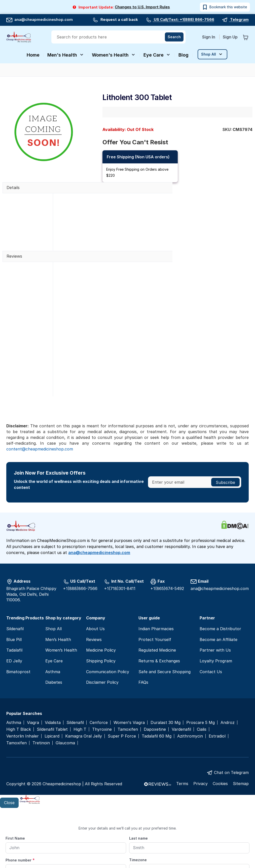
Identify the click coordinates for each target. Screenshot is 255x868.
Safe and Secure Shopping (165, 609)
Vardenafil (181, 666)
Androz (228, 659)
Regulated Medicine (157, 587)
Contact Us (211, 609)
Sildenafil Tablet (52, 666)
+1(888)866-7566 (80, 525)
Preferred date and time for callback (39, 824)
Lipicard (52, 673)
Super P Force (122, 673)
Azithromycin (190, 673)
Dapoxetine (155, 666)
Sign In (209, 37)
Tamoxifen (128, 666)
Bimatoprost (18, 609)
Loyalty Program (216, 598)
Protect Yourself (155, 576)
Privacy (201, 721)
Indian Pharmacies (156, 566)
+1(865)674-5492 (167, 525)
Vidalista (53, 659)
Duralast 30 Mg (166, 659)
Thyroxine (102, 666)
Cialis (202, 666)
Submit (128, 852)
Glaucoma (65, 680)
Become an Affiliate (218, 576)
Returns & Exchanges (159, 598)
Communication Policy (108, 609)
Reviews (14, 256)
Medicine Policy (101, 587)
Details (13, 188)
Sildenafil (15, 566)
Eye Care (54, 598)
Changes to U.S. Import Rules (142, 7)
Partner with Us (215, 587)
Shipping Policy (101, 598)
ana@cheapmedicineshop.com (40, 19)
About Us (95, 566)
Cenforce (99, 659)
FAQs (143, 619)
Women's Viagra (129, 659)
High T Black (19, 666)
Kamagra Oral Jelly (84, 673)
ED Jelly (14, 598)
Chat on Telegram (231, 709)
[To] (210, 834)
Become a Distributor (220, 566)
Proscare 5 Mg (201, 659)
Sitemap (241, 721)
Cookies (220, 721)
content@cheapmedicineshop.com (40, 386)
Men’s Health (58, 576)
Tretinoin (41, 680)
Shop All (53, 566)
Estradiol (217, 673)
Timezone (138, 797)
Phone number (20, 797)
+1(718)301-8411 (120, 525)
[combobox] (119, 37)
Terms (182, 721)
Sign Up (230, 37)
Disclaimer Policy (102, 619)
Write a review (77, 286)
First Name (15, 775)
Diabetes (54, 619)
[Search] (174, 37)
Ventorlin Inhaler (23, 673)
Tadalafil (14, 587)
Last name (138, 775)
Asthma (53, 609)
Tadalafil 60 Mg (157, 673)
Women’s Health (61, 587)
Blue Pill (14, 576)
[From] (128, 834)
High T (80, 666)
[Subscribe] (225, 419)
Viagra (33, 659)
